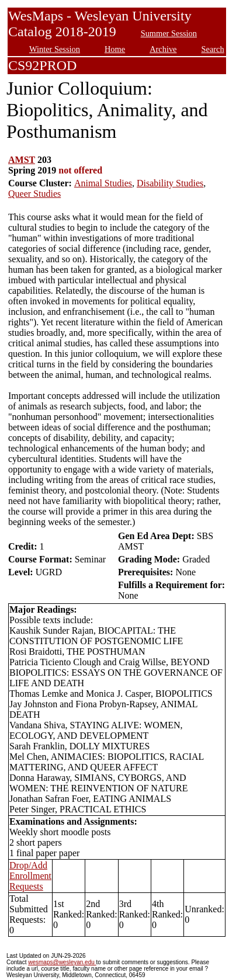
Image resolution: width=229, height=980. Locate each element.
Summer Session (169, 33)
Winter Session (55, 49)
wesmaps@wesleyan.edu (62, 962)
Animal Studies (103, 183)
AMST (22, 160)
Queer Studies (34, 194)
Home (115, 49)
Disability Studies (170, 183)
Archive (163, 49)
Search (213, 49)
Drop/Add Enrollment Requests (30, 876)
